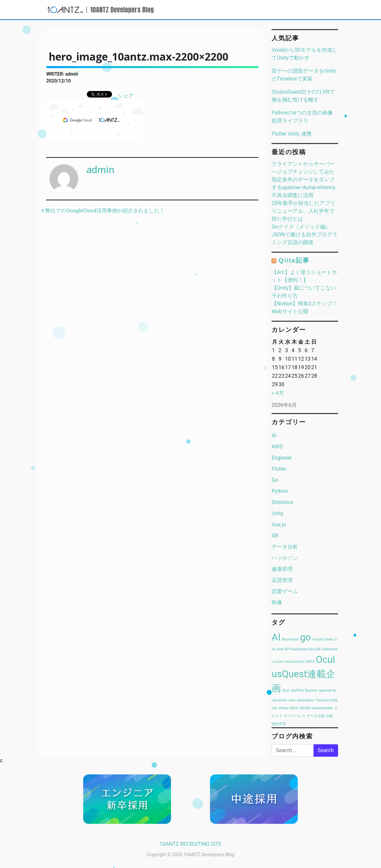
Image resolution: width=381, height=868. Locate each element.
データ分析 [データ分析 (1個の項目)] (316, 716)
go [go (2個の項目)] (305, 637)
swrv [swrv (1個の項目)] (292, 700)
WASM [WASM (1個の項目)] (305, 708)
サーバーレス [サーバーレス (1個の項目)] (295, 716)
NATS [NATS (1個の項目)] (310, 662)
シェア (126, 96)
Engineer (282, 458)
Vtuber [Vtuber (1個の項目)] (284, 708)
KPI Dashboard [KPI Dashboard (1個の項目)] (296, 649)
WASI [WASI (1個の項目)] (294, 708)
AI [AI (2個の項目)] (276, 637)
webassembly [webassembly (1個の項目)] (322, 708)
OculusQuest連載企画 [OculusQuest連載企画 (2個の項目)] (304, 674)
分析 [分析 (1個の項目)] (330, 716)
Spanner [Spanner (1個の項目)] (311, 690)
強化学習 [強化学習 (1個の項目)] (279, 724)
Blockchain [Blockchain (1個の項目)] (290, 639)
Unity (277, 513)
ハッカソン (285, 558)
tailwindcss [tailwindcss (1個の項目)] (306, 700)
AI (274, 435)
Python (280, 491)
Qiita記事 (294, 260)
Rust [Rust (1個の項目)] (286, 690)
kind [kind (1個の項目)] (280, 649)
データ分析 (285, 547)
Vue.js (279, 524)
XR (275, 536)
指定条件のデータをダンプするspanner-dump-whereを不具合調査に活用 (304, 187)
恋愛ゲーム (285, 591)
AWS (277, 447)
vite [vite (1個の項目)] (274, 708)
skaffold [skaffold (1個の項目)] (297, 690)
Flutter (279, 469)
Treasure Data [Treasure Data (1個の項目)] (327, 700)
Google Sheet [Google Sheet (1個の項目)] (323, 639)
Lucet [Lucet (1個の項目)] (279, 662)
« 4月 (278, 393)
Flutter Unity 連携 (292, 134)
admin (101, 170)
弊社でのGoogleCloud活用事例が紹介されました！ (103, 211)
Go (275, 480)
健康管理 (282, 569)
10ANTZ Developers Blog (122, 10)
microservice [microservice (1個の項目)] (295, 662)
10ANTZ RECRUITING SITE (190, 844)
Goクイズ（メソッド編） (301, 227)
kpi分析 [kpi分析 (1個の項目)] (315, 649)
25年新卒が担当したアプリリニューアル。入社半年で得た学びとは (303, 211)
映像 (277, 602)
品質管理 (282, 580)
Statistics (283, 502)
